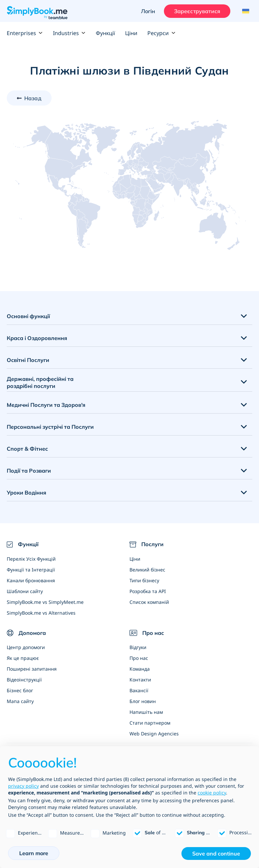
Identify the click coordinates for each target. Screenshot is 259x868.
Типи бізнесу (144, 580)
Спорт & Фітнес (27, 449)
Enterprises (25, 33)
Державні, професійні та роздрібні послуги (40, 382)
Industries (69, 33)
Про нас (139, 658)
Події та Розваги (29, 471)
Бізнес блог (20, 690)
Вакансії (139, 690)
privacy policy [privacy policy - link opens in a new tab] (23, 786)
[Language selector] (245, 11)
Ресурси (161, 33)
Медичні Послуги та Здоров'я (46, 405)
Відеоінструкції (24, 680)
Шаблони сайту (25, 591)
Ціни (131, 33)
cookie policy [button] (212, 793)
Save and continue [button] (216, 853)
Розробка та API (148, 591)
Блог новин (143, 701)
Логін (148, 11)
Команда (140, 669)
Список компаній (149, 602)
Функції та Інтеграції (31, 570)
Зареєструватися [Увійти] (197, 11)
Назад (33, 98)
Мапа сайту (20, 701)
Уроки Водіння (26, 493)
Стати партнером (150, 723)
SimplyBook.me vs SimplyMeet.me (45, 602)
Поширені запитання (32, 669)
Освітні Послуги (28, 360)
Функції (105, 33)
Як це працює (23, 658)
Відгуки (138, 647)
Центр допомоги (26, 647)
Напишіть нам (146, 712)
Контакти (140, 680)
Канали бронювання (31, 580)
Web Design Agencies (154, 734)
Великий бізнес (147, 570)
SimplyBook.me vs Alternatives (41, 613)
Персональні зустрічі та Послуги (50, 427)
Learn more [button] (34, 853)
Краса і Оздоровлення (37, 338)
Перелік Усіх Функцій (31, 559)
